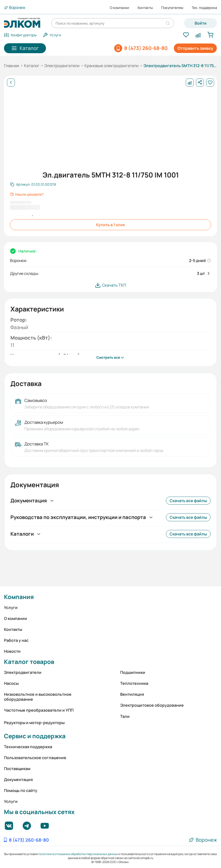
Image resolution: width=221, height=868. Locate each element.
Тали (125, 716)
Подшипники (133, 672)
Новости (12, 651)
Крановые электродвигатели (111, 66)
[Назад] (11, 83)
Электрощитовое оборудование (152, 705)
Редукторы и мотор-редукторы (34, 723)
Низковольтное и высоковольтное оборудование (38, 697)
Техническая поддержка (28, 747)
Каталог (32, 66)
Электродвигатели (62, 66)
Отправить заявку (195, 48)
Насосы (11, 683)
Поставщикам (17, 769)
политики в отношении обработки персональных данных (78, 854)
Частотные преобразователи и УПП (39, 710)
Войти (201, 23)
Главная (12, 66)
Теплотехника (134, 683)
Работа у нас (16, 640)
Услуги (11, 608)
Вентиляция (132, 694)
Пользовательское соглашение (35, 758)
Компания (19, 597)
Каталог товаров (29, 662)
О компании (119, 8)
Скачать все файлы (188, 501)
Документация (18, 780)
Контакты (145, 8)
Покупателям (172, 8)
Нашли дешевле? (27, 194)
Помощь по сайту (21, 790)
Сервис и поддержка (35, 736)
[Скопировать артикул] (33, 184)
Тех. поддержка (204, 8)
